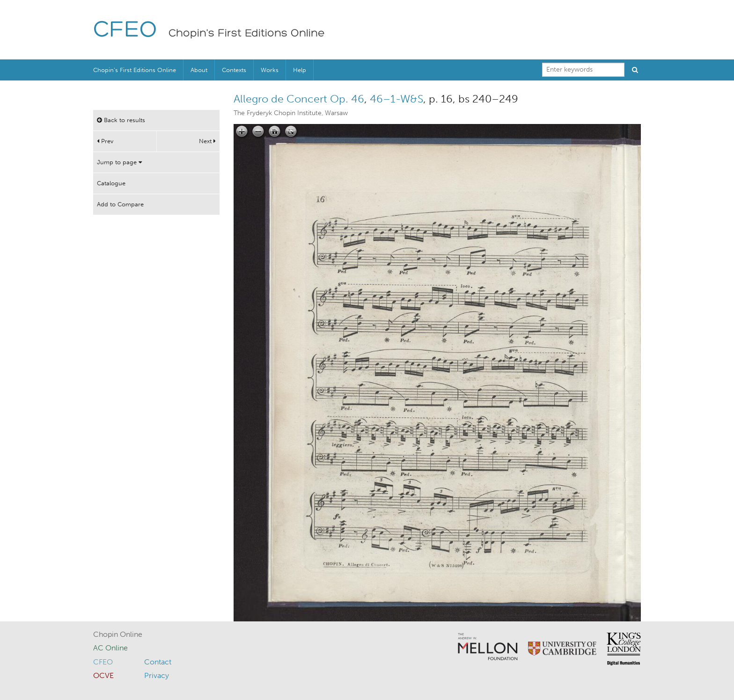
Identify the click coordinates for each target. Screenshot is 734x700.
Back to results (121, 120)
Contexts (234, 70)
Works (270, 70)
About (199, 70)
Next (207, 141)
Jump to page (119, 162)
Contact (158, 662)
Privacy (157, 675)
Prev (105, 141)
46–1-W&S (396, 99)
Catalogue (111, 183)
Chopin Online (118, 634)
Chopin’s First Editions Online (135, 70)
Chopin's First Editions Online (247, 34)
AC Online (110, 648)
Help (300, 70)
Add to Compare (120, 204)
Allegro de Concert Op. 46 (299, 99)
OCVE (103, 675)
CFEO (125, 31)
